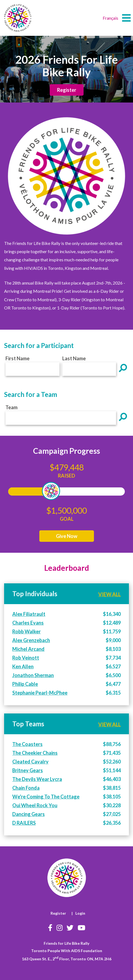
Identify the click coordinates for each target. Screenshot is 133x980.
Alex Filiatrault (29, 614)
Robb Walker (26, 631)
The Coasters (27, 744)
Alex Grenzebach (31, 640)
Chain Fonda (26, 788)
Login (80, 913)
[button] (126, 18)
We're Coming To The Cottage (46, 797)
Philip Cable (25, 684)
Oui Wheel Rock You (35, 805)
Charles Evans (28, 623)
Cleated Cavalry (30, 762)
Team (11, 407)
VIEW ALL (110, 594)
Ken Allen (23, 666)
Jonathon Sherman (33, 675)
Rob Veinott (26, 658)
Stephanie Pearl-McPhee (40, 693)
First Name (17, 358)
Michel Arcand (28, 649)
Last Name (74, 358)
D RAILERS (24, 823)
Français (110, 18)
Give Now (67, 536)
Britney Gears (28, 770)
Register (67, 90)
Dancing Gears (29, 814)
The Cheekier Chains (35, 753)
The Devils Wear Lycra (37, 779)
